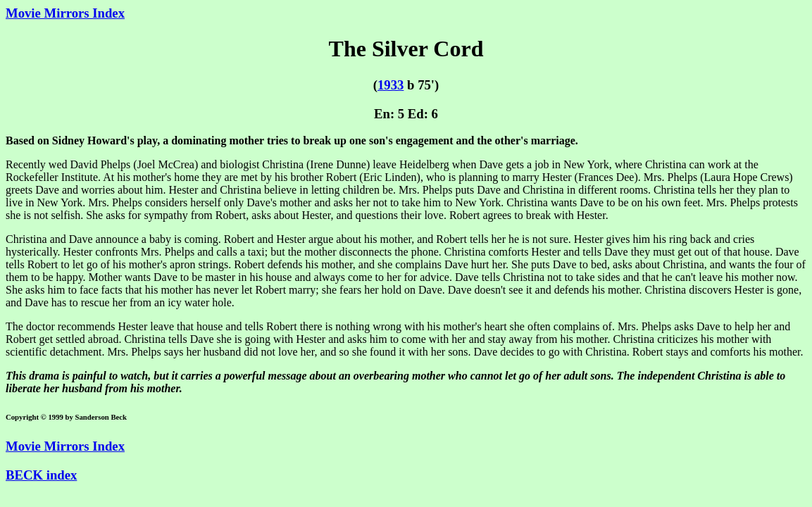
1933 (391, 85)
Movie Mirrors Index (65, 13)
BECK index (41, 475)
